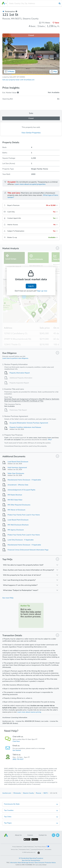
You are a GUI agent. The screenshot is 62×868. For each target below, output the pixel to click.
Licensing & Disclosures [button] (37, 850)
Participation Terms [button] (24, 850)
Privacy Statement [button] (17, 847)
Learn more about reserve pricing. (29, 712)
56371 (46, 793)
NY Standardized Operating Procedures (31, 858)
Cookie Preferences (29, 847)
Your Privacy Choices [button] (42, 847)
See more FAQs (8, 598)
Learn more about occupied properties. (30, 184)
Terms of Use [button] (14, 850)
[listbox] (31, 804)
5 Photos (10, 71)
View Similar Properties (31, 133)
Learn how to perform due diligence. (15, 358)
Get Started (17, 750)
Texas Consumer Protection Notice (45, 863)
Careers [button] (30, 835)
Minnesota (17, 793)
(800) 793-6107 (18, 759)
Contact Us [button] (43, 835)
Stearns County (28, 793)
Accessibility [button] (48, 850)
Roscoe (39, 793)
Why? (50, 440)
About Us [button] (18, 835)
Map (54, 71)
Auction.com (7, 793)
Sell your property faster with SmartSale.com (18, 80)
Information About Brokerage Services (22, 863)
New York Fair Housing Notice (31, 860)
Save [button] (56, 23)
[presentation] (35, 3)
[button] (6, 835)
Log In (31, 286)
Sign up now (42, 291)
